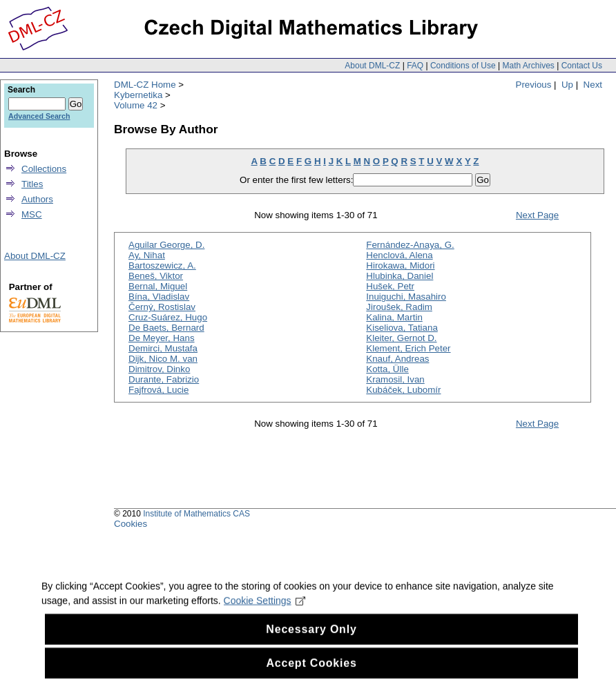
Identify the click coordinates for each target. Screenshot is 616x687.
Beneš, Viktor (156, 276)
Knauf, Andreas (397, 359)
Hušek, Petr (390, 286)
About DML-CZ (372, 66)
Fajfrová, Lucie (158, 390)
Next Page (537, 215)
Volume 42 (136, 105)
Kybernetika (138, 95)
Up (567, 85)
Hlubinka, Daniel (400, 276)
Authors (37, 199)
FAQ (415, 66)
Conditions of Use (463, 66)
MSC (32, 214)
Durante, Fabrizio (164, 379)
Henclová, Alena (399, 255)
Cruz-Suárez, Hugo (168, 317)
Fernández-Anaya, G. (410, 245)
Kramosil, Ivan (395, 379)
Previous (534, 85)
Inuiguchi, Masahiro (406, 297)
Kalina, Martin (394, 317)
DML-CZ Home (145, 85)
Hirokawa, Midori (400, 265)
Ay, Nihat (147, 255)
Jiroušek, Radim (399, 307)
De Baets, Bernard (166, 328)
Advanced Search (39, 116)
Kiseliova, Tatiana (402, 328)
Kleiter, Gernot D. (401, 338)
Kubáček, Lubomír (403, 390)
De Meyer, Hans (162, 338)
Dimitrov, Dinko (159, 369)
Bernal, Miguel (158, 286)
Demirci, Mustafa (163, 348)
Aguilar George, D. (166, 245)
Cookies (131, 524)
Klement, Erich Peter (408, 348)
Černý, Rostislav (162, 307)
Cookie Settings (265, 613)
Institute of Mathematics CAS (196, 514)
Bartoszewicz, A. (162, 265)
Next (593, 85)
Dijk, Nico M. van (163, 359)
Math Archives (528, 66)
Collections (44, 169)
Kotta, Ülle (387, 369)
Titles (32, 184)
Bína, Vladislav (159, 297)
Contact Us (582, 66)
